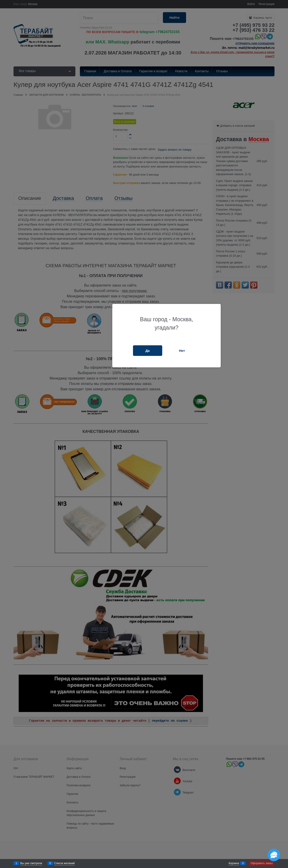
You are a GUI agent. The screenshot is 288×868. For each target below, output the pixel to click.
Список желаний (64, 863)
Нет (182, 351)
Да (147, 351)
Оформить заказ (262, 863)
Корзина (234, 863)
